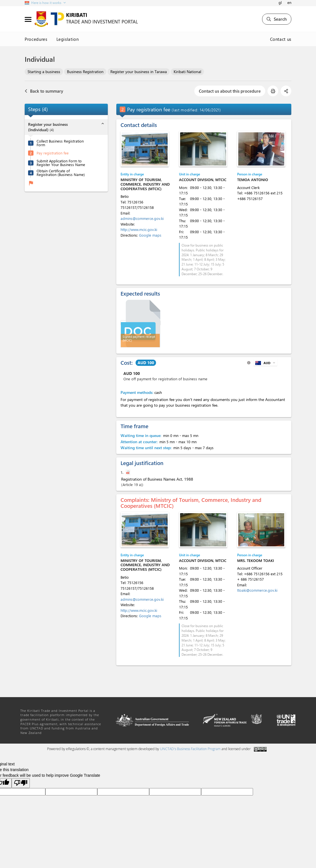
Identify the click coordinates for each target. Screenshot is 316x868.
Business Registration (85, 72)
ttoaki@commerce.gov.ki (257, 590)
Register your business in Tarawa (139, 72)
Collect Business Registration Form (60, 143)
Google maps (150, 235)
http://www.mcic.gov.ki (139, 229)
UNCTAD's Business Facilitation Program (190, 749)
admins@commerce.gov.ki (142, 218)
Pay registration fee (53, 153)
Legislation (68, 39)
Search (277, 19)
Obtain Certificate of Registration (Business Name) (61, 173)
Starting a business (44, 72)
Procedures (36, 39)
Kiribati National (187, 72)
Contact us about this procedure (230, 91)
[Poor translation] (21, 783)
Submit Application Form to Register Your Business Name (61, 163)
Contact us (281, 39)
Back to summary (44, 91)
